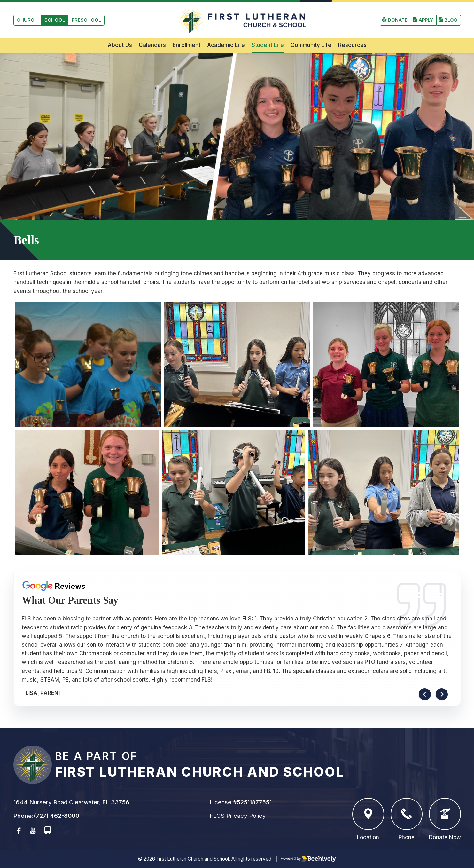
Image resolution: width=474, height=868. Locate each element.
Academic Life (226, 45)
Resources (352, 45)
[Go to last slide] (425, 694)
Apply (426, 20)
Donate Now (445, 819)
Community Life (311, 45)
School (55, 20)
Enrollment (186, 45)
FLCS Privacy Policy (238, 816)
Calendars (152, 45)
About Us (120, 45)
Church (27, 20)
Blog (451, 20)
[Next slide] (442, 694)
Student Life (268, 45)
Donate (398, 20)
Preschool (86, 20)
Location (368, 819)
